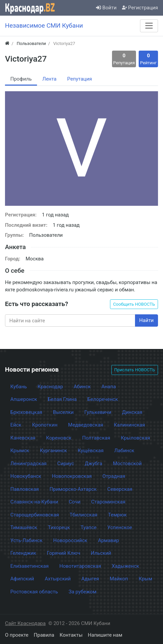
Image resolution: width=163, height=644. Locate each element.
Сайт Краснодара (25, 623)
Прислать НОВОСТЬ (135, 370)
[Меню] (149, 26)
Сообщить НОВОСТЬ (134, 304)
